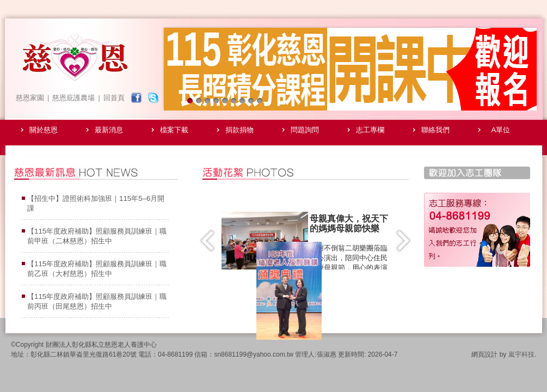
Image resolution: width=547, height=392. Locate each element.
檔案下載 (174, 130)
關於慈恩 (44, 130)
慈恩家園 (30, 98)
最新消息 (109, 130)
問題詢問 (305, 130)
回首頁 (114, 98)
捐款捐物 (239, 130)
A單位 (501, 130)
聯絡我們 (435, 130)
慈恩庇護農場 (73, 98)
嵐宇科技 (521, 354)
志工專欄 (370, 130)
